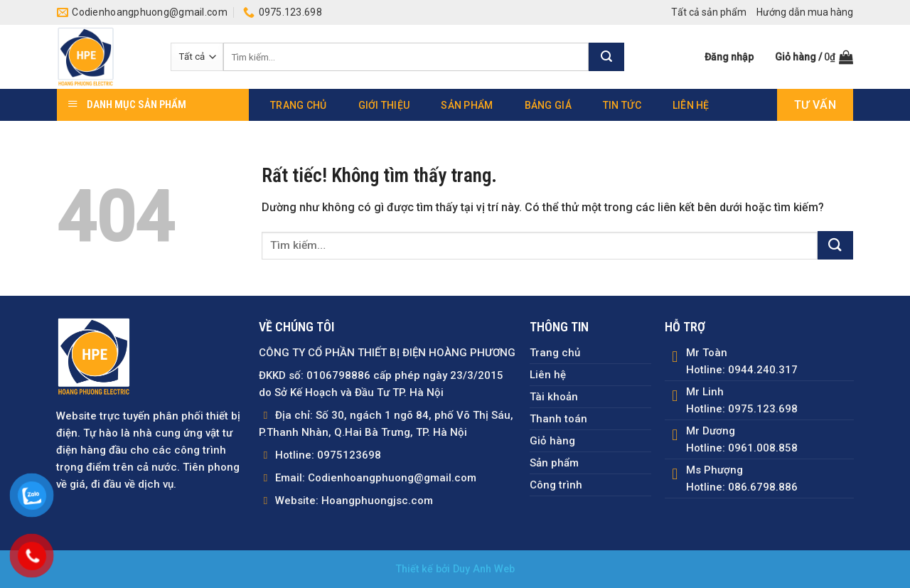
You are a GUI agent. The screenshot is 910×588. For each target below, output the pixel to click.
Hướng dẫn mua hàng (805, 12)
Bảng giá (548, 105)
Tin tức (622, 105)
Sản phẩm (467, 105)
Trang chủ (299, 105)
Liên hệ (691, 105)
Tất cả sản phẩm (709, 12)
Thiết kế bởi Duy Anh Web (455, 569)
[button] (729, 57)
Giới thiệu (384, 105)
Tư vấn (815, 105)
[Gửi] (606, 57)
